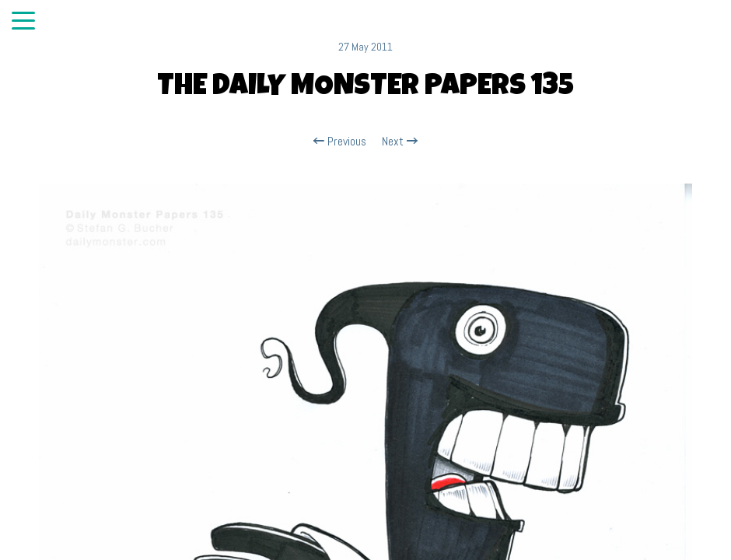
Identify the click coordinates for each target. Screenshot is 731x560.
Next (400, 142)
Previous (340, 142)
